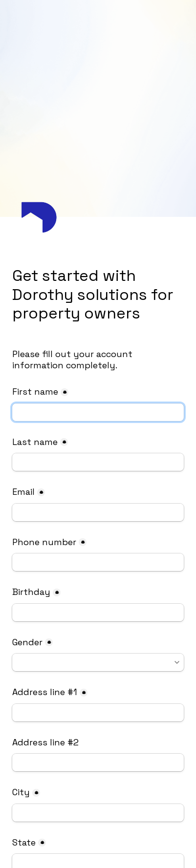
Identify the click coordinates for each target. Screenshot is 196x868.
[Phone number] (98, 562)
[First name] (98, 412)
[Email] (98, 512)
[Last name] (98, 462)
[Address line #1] (98, 713)
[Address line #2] (98, 762)
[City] (98, 813)
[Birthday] (98, 613)
